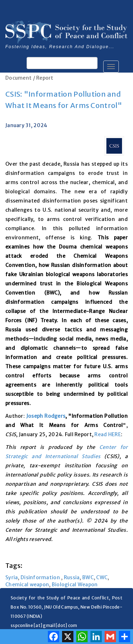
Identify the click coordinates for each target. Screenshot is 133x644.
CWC (102, 577)
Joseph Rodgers (46, 416)
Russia (72, 577)
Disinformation (41, 577)
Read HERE (108, 434)
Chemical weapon (27, 585)
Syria (12, 577)
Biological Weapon (75, 585)
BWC (88, 577)
